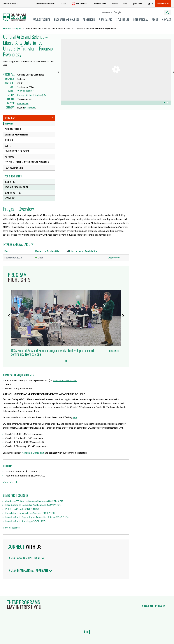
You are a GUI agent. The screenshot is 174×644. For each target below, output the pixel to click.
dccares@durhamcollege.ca (62, 623)
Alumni (6, 616)
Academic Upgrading (90, 363)
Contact (167, 20)
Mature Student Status (123, 287)
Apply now (159, 172)
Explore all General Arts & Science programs (27, 162)
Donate (115, 4)
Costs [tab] (8, 146)
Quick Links (137, 4)
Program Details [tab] (13, 129)
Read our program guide (16, 187)
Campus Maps (55, 628)
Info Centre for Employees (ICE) (124, 600)
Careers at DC (92, 596)
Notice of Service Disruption (125, 593)
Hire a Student (92, 592)
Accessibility (91, 636)
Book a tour (10, 182)
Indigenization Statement (123, 623)
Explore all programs (153, 517)
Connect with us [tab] (13, 193)
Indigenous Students (13, 608)
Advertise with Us (94, 620)
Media (6, 624)
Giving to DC (91, 601)
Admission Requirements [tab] (16, 134)
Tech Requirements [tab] (14, 168)
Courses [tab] (9, 140)
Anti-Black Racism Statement (125, 616)
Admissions (89, 20)
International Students (15, 600)
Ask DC (63, 4)
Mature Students (11, 604)
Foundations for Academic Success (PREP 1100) (88, 424)
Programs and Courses (67, 20)
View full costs (68, 393)
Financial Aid (106, 20)
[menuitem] (45, 4)
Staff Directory (92, 611)
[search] (131, 13)
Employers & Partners (14, 620)
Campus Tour (100, 4)
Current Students (12, 596)
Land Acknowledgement (45, 4)
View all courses (69, 438)
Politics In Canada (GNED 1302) (80, 420)
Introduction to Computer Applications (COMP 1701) (91, 416)
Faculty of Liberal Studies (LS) (32, 95)
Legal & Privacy (107, 636)
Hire (125, 4)
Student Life (123, 20)
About (155, 20)
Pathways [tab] (9, 157)
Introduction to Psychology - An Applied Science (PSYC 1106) (95, 428)
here (132, 324)
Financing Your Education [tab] (17, 151)
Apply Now (162, 4)
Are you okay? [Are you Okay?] (80, 4)
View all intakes (25, 91)
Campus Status (10, 4)
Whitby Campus (54, 605)
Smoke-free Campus (95, 615)
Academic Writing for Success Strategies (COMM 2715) (92, 412)
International (140, 20)
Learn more (24, 104)
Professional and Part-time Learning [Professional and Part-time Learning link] (21, 612)
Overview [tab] (9, 123)
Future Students (41, 20)
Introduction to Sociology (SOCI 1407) (83, 432)
